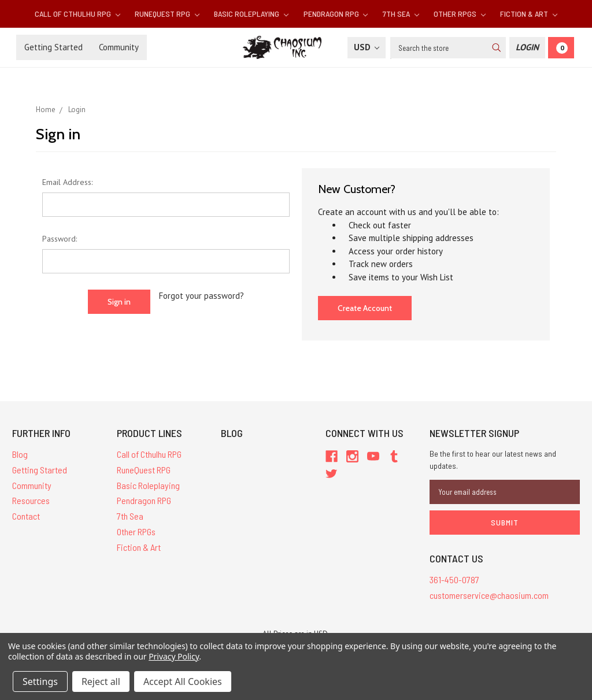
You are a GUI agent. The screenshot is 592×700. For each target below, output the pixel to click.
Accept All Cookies (183, 682)
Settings (40, 682)
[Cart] (561, 48)
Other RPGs (460, 14)
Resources (31, 500)
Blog (20, 454)
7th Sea (401, 14)
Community (119, 47)
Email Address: (67, 182)
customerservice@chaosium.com (489, 595)
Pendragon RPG (336, 14)
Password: (60, 239)
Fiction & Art (529, 14)
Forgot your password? (201, 296)
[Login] (527, 48)
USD (367, 47)
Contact (26, 516)
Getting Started (53, 47)
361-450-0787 (454, 579)
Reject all (101, 682)
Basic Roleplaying (251, 14)
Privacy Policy (174, 656)
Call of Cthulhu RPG (77, 14)
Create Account (365, 308)
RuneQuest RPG (167, 14)
